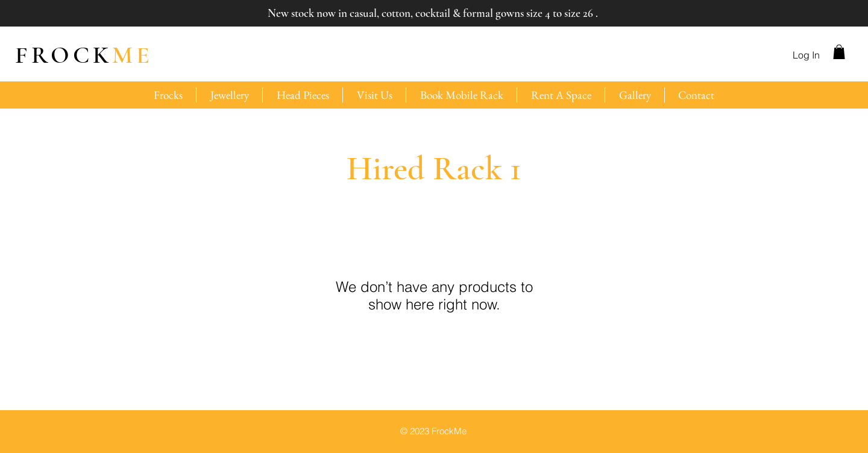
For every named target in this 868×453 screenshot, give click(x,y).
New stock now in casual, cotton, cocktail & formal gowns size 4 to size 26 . (433, 13)
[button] (839, 52)
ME (84, 55)
